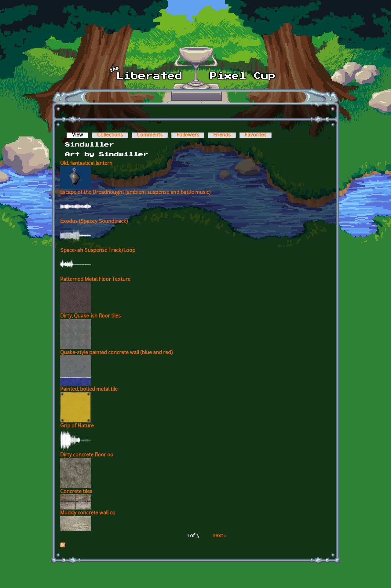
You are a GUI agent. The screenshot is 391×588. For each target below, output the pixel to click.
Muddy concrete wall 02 (88, 513)
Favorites (256, 135)
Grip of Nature (77, 426)
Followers (188, 135)
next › (219, 536)
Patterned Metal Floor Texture (95, 280)
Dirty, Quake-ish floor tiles (90, 316)
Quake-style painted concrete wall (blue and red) (116, 353)
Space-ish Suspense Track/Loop (98, 251)
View (80, 135)
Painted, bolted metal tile (89, 390)
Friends (222, 135)
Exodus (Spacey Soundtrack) (94, 222)
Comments (150, 135)
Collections (110, 135)
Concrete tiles (76, 492)
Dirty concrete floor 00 (87, 455)
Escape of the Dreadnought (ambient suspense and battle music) (135, 193)
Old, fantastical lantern (86, 164)
